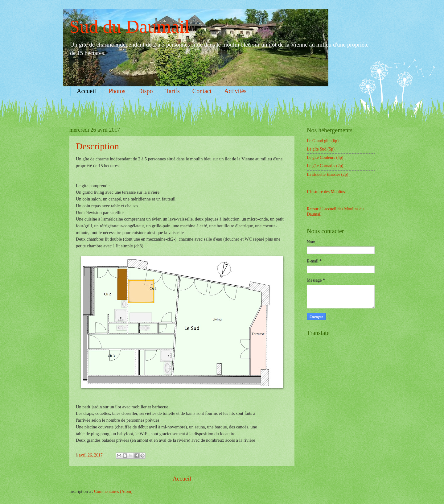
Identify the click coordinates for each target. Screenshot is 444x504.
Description (97, 146)
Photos (117, 91)
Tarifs (172, 91)
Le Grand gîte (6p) (323, 141)
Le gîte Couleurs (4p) (325, 157)
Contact (202, 91)
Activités (235, 91)
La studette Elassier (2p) (327, 174)
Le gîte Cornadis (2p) (325, 166)
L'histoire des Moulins (326, 192)
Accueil (86, 91)
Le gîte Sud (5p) (321, 149)
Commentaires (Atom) (113, 492)
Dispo (146, 91)
